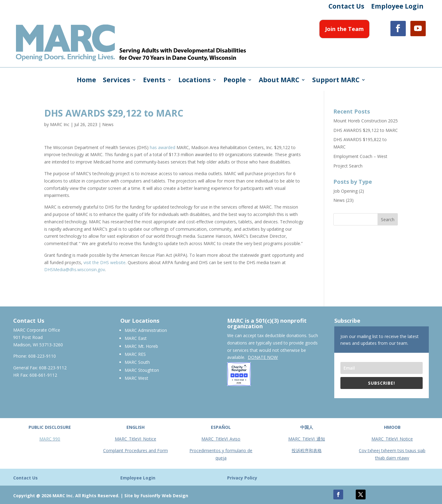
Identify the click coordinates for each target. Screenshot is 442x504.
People (235, 81)
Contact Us (346, 7)
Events (154, 81)
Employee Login (397, 7)
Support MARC (336, 81)
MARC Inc (60, 124)
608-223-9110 (42, 356)
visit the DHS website (105, 262)
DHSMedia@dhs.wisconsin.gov (75, 269)
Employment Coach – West (360, 156)
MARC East (136, 338)
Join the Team (344, 29)
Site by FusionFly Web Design (156, 496)
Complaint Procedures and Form (136, 450)
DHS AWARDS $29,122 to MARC (366, 130)
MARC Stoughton (142, 370)
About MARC (279, 81)
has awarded (163, 147)
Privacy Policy (242, 478)
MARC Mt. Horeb (141, 346)
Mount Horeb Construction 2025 (366, 121)
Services (116, 81)
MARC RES (135, 354)
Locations (194, 81)
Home (86, 81)
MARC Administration (146, 330)
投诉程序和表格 (307, 450)
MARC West (136, 378)
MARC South (137, 362)
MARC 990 (50, 439)
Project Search (348, 166)
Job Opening (345, 191)
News (108, 124)
